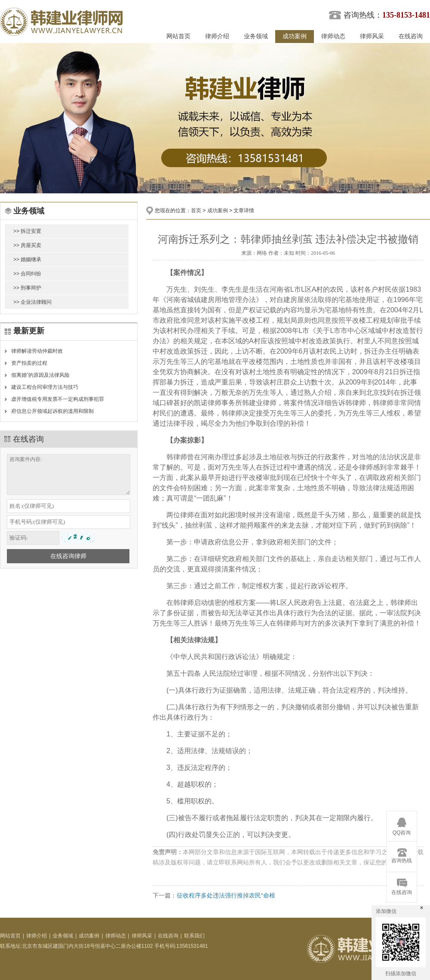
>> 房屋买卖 (27, 245)
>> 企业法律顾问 (32, 302)
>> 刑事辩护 (27, 288)
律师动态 (333, 36)
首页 (196, 211)
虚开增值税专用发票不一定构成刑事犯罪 (58, 399)
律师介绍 (217, 36)
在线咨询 (411, 36)
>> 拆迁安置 (27, 231)
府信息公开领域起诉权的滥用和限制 (52, 411)
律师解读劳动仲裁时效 (37, 351)
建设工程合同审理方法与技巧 (45, 387)
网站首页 (178, 36)
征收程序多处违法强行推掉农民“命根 (226, 895)
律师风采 (372, 36)
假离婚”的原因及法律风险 (40, 375)
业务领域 (256, 36)
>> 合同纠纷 (27, 274)
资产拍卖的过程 (29, 363)
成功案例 (295, 36)
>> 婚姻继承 (27, 260)
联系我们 (194, 936)
